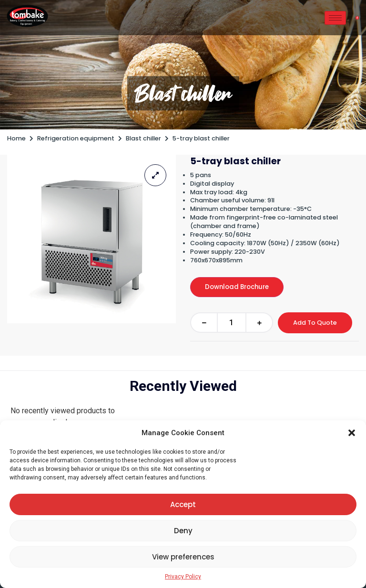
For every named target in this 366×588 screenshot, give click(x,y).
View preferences (183, 557)
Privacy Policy (183, 577)
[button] (352, 433)
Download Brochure (237, 287)
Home (16, 138)
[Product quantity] (232, 323)
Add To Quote (315, 323)
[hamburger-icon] (335, 18)
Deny (183, 531)
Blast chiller (183, 93)
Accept (183, 504)
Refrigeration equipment (76, 138)
